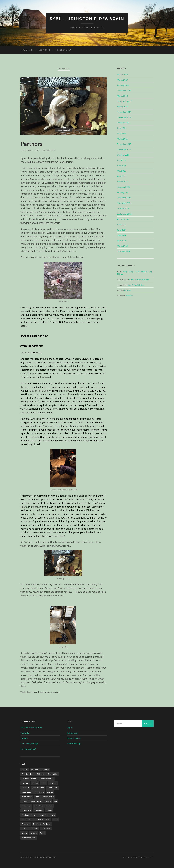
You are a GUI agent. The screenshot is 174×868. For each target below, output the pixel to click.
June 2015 (122, 165)
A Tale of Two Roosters (139, 279)
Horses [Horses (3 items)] (50, 792)
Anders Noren (140, 857)
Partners (32, 144)
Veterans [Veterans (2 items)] (34, 828)
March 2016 (122, 139)
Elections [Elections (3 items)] (25, 783)
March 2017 (122, 106)
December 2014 (124, 198)
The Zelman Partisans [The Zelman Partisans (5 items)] (42, 824)
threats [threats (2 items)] (25, 828)
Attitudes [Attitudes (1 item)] (35, 769)
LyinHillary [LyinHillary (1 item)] (26, 806)
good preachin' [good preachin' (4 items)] (38, 788)
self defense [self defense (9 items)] (26, 819)
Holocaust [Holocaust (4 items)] (40, 792)
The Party (25, 733)
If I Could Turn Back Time (31, 727)
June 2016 (122, 128)
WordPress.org (74, 743)
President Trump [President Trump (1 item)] (28, 815)
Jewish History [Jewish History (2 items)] (37, 801)
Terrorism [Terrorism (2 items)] (26, 824)
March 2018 (122, 96)
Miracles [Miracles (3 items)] (49, 806)
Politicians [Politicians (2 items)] (38, 810)
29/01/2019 (26, 150)
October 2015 (123, 155)
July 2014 (121, 224)
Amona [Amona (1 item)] (25, 769)
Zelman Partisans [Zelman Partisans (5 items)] (29, 837)
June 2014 (122, 230)
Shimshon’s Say (63, 50)
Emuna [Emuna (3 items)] (35, 783)
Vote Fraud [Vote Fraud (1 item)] (46, 828)
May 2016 (121, 133)
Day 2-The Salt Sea (136, 285)
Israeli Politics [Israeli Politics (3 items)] (48, 797)
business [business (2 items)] (45, 769)
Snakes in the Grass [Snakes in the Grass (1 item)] (42, 819)
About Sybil (44, 50)
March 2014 (122, 246)
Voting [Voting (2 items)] (24, 833)
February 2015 (123, 187)
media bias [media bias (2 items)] (38, 806)
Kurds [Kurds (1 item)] (48, 801)
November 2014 (124, 203)
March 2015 (122, 181)
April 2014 (122, 240)
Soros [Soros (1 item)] (55, 819)
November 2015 (124, 149)
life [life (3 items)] (55, 801)
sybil (37, 150)
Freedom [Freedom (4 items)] (25, 788)
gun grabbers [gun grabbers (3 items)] (27, 792)
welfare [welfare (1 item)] (34, 833)
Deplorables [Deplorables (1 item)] (53, 774)
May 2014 (121, 235)
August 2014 (123, 219)
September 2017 (124, 101)
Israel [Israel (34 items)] (37, 797)
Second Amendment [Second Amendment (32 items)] (47, 815)
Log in (70, 727)
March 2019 (122, 80)
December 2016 (124, 112)
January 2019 (123, 85)
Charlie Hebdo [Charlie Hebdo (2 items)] (28, 774)
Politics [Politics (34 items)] (49, 810)
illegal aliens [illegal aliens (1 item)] (27, 797)
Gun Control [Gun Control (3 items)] (53, 788)
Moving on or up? (28, 749)
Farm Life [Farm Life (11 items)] (53, 783)
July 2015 (121, 160)
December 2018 (124, 90)
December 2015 (124, 144)
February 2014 (123, 251)
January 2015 (123, 192)
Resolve (128, 290)
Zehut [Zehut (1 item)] (42, 833)
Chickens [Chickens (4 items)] (41, 774)
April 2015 (122, 176)
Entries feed (72, 733)
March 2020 (122, 74)
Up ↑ (152, 857)
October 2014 (123, 208)
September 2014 (124, 214)
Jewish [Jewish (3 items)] (24, 801)
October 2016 (123, 122)
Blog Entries (27, 50)
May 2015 (121, 171)
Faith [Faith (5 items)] (44, 783)
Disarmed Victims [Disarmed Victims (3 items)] (29, 778)
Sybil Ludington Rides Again (87, 19)
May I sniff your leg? (29, 743)
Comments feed (74, 738)
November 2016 (124, 117)
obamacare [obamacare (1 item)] (26, 810)
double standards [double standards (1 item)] (46, 778)
